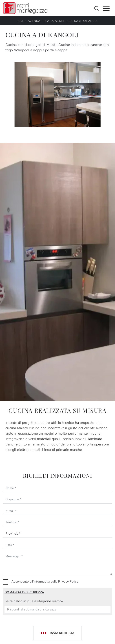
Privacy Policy (68, 581)
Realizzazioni (54, 21)
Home (20, 21)
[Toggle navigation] (106, 8)
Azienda (34, 21)
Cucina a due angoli (83, 21)
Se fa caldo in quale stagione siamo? (34, 601)
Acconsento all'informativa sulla (45, 581)
